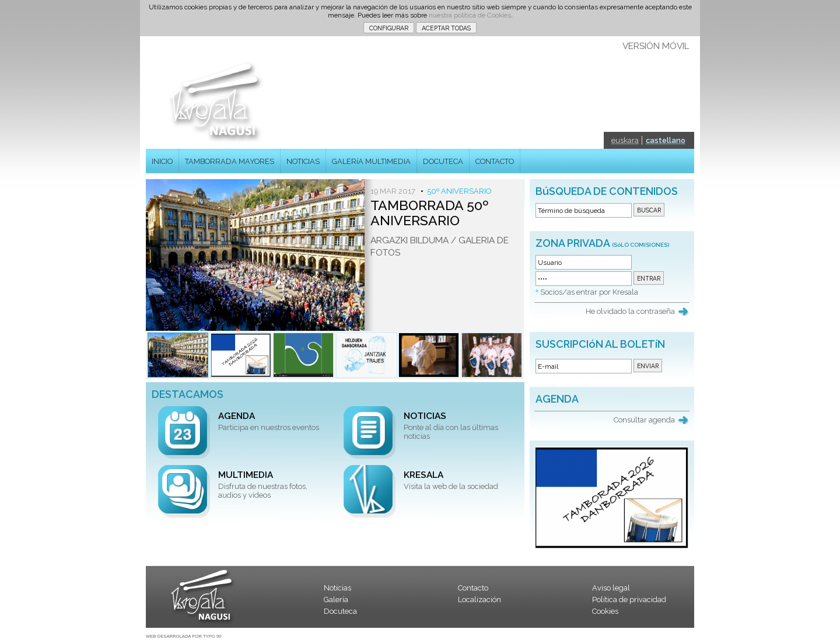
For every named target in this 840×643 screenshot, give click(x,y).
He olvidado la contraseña (630, 311)
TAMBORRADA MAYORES (230, 161)
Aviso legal (611, 588)
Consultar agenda (644, 420)
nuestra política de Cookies (470, 15)
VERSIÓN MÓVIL (656, 46)
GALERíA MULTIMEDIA (371, 161)
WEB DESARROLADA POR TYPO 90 (183, 636)
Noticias (337, 588)
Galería (336, 600)
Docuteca (340, 611)
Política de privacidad (629, 600)
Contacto (473, 588)
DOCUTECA (443, 161)
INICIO (162, 161)
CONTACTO (495, 161)
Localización (480, 600)
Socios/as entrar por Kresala (589, 292)
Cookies (605, 611)
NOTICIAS (303, 161)
